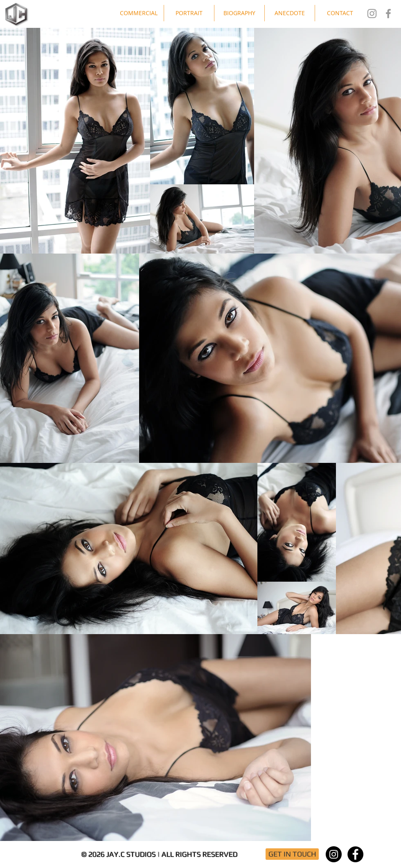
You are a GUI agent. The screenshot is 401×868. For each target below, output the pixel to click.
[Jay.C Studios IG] (372, 14)
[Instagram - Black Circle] (334, 854)
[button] (139, 13)
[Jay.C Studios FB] (388, 14)
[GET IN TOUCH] (292, 854)
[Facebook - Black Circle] (355, 854)
